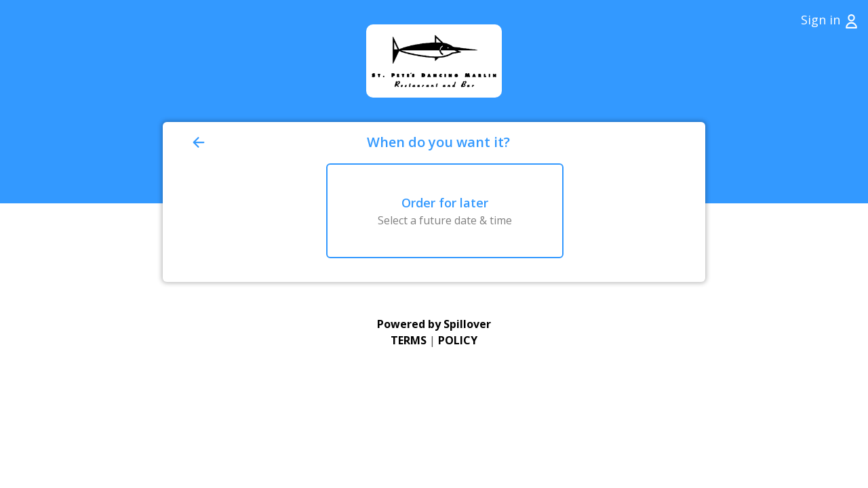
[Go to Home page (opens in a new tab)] (434, 61)
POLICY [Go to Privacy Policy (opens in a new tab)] (458, 340)
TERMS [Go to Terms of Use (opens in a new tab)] (409, 340)
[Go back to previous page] (277, 142)
